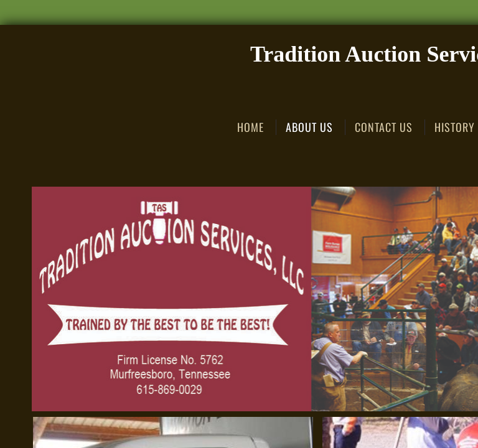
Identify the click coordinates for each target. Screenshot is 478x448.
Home (251, 127)
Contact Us (384, 127)
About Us (309, 127)
